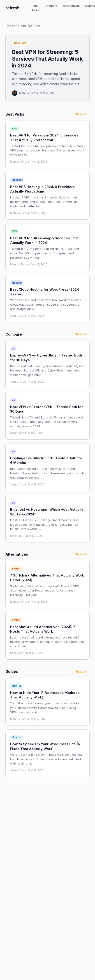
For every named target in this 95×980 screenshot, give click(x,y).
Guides (90, 6)
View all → (82, 114)
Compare (51, 6)
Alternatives (71, 6)
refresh (13, 8)
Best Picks (35, 8)
